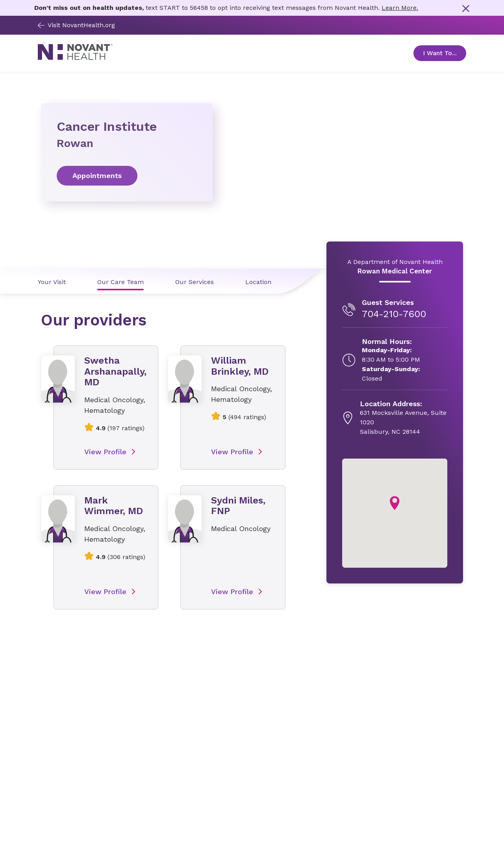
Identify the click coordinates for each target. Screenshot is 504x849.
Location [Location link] (258, 282)
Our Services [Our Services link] (195, 282)
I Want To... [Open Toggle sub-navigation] (445, 53)
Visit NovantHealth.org (76, 25)
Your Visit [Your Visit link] (52, 282)
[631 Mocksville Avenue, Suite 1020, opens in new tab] (404, 418)
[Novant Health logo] (75, 58)
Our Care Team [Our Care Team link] (120, 282)
